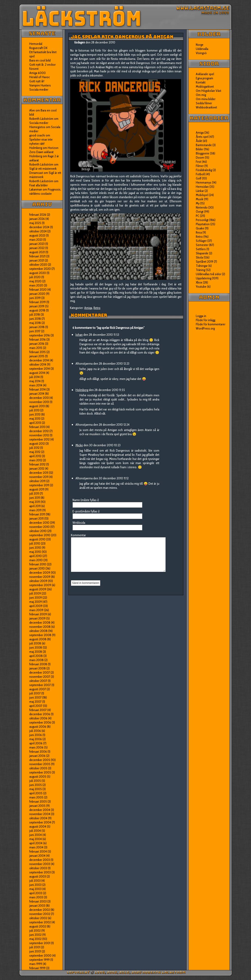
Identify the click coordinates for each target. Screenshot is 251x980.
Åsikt (199, 141)
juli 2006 (35, 731)
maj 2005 (36, 789)
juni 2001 (35, 951)
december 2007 (40, 672)
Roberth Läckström (41, 119)
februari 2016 (38, 339)
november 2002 (40, 914)
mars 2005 (36, 797)
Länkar (200, 191)
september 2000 (40, 955)
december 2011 (39, 473)
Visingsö (201, 53)
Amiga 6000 (38, 73)
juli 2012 (34, 448)
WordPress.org (205, 328)
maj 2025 (35, 223)
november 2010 (39, 527)
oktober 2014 (38, 364)
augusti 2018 (37, 310)
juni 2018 (35, 319)
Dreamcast (36, 173)
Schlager (201, 241)
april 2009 (36, 606)
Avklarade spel (205, 74)
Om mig (201, 95)
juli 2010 (35, 543)
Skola (199, 257)
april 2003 (36, 893)
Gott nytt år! (37, 81)
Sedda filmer (204, 103)
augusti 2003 (38, 876)
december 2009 (40, 573)
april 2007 (36, 706)
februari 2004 (38, 851)
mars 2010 (36, 560)
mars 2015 (36, 348)
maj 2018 (35, 323)
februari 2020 (38, 290)
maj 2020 (35, 281)
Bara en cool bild (40, 60)
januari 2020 (37, 294)
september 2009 (40, 585)
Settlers (201, 249)
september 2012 (39, 439)
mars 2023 (36, 240)
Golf (199, 178)
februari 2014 (38, 389)
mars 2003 (36, 897)
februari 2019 (38, 302)
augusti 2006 (38, 727)
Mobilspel (202, 195)
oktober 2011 (37, 481)
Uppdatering (204, 278)
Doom (200, 157)
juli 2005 (35, 781)
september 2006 (40, 722)
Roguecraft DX (38, 48)
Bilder (200, 149)
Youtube (201, 287)
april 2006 (36, 743)
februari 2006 (38, 752)
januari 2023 (37, 244)
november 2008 (40, 627)
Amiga (88, 308)
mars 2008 (36, 660)
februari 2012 (37, 464)
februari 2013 (37, 427)
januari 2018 (37, 327)
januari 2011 (36, 518)
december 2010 (39, 523)
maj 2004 (36, 839)
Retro (97, 308)
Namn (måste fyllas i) (86, 500)
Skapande (202, 253)
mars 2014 (36, 385)
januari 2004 (37, 856)
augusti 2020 (38, 273)
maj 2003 (35, 889)
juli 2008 (35, 643)
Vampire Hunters (40, 85)
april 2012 (35, 456)
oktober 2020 (38, 265)
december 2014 (39, 360)
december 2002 (40, 910)
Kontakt (201, 82)
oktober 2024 (38, 231)
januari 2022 (37, 248)
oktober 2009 (38, 581)
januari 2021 (37, 260)
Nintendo (202, 207)
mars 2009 (36, 610)
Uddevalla (202, 49)
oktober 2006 (38, 718)
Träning (200, 270)
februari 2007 (38, 710)
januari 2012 (37, 468)
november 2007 (40, 677)
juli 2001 (35, 947)
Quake (200, 228)
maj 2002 (35, 939)
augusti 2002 (38, 926)
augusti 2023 (37, 235)
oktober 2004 (38, 818)
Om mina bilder (206, 99)
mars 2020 (36, 285)
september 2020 (40, 269)
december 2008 (40, 623)
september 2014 (40, 369)
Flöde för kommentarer (211, 324)
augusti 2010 (37, 539)
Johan (79, 335)
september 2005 (40, 772)
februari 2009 (38, 614)
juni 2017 (35, 331)
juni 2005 (36, 785)
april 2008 (36, 656)
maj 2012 (35, 452)
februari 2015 (38, 352)
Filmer (200, 166)
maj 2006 (36, 739)
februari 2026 (38, 215)
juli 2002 (35, 931)
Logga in (201, 316)
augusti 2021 (37, 252)
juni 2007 (35, 697)
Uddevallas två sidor (209, 274)
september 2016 (40, 335)
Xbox (199, 282)
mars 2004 (36, 847)
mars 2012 (36, 460)
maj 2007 (35, 702)
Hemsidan (202, 187)
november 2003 (40, 864)
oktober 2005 (38, 768)
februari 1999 (37, 968)
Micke (79, 445)
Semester (202, 245)
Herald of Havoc (40, 77)
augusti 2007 (38, 689)
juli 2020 (35, 277)
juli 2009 (35, 593)
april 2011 (35, 506)
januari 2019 (37, 306)
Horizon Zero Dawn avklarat (44, 150)
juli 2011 (34, 493)
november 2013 (39, 402)
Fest (198, 162)
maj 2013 (35, 419)
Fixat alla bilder (39, 185)
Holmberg (36, 156)
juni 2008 (36, 647)
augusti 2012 (37, 444)
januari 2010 (37, 568)
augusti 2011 (37, 489)
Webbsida (79, 523)
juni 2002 (35, 935)
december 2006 (40, 714)
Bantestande (204, 145)
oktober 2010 (38, 531)
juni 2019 (35, 298)
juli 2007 (35, 693)
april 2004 (36, 843)
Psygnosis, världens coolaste (45, 191)
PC (198, 216)
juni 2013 (35, 414)
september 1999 (39, 960)
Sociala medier (39, 89)
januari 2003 (37, 906)
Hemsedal (36, 44)
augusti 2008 (38, 639)
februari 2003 (38, 901)
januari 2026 (37, 219)
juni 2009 (36, 598)
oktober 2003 (38, 868)
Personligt (202, 220)
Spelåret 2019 (204, 262)
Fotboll (200, 174)
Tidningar (202, 266)
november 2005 (40, 764)
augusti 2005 (38, 777)
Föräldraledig (204, 170)
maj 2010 (35, 552)
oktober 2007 (38, 681)
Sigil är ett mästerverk (43, 169)
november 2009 (40, 577)
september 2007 (40, 685)
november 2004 (40, 814)
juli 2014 (35, 377)
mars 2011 (35, 510)
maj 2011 (35, 502)
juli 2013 (34, 410)
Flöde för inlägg (206, 320)
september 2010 (40, 535)
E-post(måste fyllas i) (86, 511)
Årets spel (202, 137)
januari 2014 (37, 394)
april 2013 (35, 423)
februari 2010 (38, 564)
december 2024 (39, 227)
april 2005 (36, 793)
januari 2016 (37, 344)
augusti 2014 (37, 373)
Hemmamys (204, 182)
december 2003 (40, 860)
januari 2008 (38, 668)
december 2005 (40, 760)
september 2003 (40, 872)
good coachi (37, 135)
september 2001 (40, 943)
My (198, 203)
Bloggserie (203, 153)
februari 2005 (38, 801)
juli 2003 (35, 881)
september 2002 (40, 922)
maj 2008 (36, 652)
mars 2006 (36, 747)
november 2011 (39, 477)
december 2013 (39, 398)
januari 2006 (37, 756)
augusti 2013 (37, 406)
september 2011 (39, 485)
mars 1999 (36, 964)
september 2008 (40, 635)
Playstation (203, 224)
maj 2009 (36, 602)
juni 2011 (35, 498)
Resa (199, 232)
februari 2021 (37, 256)
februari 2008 (38, 664)
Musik (200, 199)
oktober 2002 (38, 918)
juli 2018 (35, 314)
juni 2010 (35, 548)
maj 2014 (35, 381)
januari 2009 (37, 618)
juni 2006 (36, 735)
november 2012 (39, 435)
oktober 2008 (38, 631)
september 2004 (40, 822)
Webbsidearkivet (206, 107)
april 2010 (36, 556)
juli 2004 (35, 831)
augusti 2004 (38, 826)
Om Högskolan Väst (209, 91)
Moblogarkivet (205, 86)
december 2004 (40, 810)
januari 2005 (37, 806)
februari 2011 (37, 514)
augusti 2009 (38, 589)
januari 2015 (37, 356)
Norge (200, 45)
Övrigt (200, 212)
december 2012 (39, 431)
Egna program (204, 78)
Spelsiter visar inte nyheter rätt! (41, 142)
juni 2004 (36, 835)
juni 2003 (35, 885)
